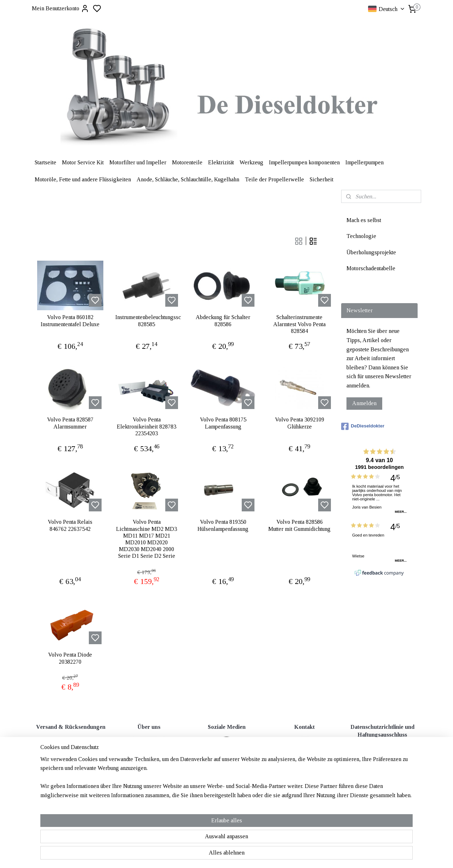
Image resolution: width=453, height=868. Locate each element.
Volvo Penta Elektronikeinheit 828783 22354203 (147, 426)
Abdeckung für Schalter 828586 (223, 320)
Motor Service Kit (83, 162)
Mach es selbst (364, 220)
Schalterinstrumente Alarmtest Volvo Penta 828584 (299, 324)
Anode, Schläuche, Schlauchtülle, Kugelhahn (188, 179)
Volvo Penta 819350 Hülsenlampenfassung (223, 525)
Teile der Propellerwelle (274, 179)
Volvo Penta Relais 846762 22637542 (70, 525)
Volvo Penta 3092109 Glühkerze (300, 423)
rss (261, 797)
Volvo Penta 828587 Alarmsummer (70, 423)
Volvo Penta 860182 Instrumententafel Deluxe (70, 320)
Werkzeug (251, 162)
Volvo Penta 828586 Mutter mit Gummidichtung (299, 525)
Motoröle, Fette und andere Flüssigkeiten (83, 179)
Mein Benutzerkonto (61, 8)
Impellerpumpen (365, 162)
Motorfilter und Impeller (138, 162)
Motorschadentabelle (371, 268)
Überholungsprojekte (371, 252)
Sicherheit (322, 179)
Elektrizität (221, 162)
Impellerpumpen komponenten (304, 162)
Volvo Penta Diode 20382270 (70, 658)
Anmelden (364, 403)
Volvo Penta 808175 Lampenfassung (223, 423)
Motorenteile (187, 162)
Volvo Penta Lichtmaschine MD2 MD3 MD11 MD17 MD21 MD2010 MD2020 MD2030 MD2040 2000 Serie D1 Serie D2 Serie (147, 539)
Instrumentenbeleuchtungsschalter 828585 (147, 320)
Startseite (45, 162)
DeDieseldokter (363, 426)
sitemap (250, 797)
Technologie (361, 236)
